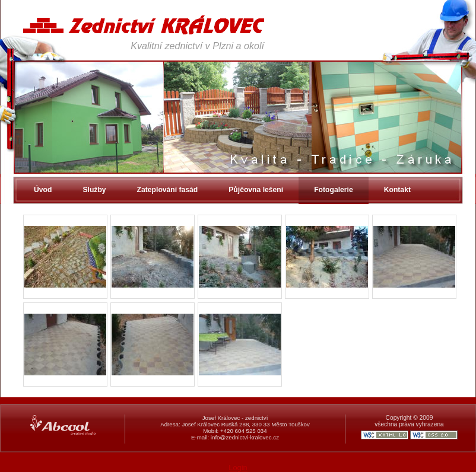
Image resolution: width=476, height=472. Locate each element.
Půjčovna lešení (256, 190)
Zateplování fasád (168, 190)
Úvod (43, 190)
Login (238, 468)
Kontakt (397, 190)
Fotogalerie (334, 190)
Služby (94, 190)
